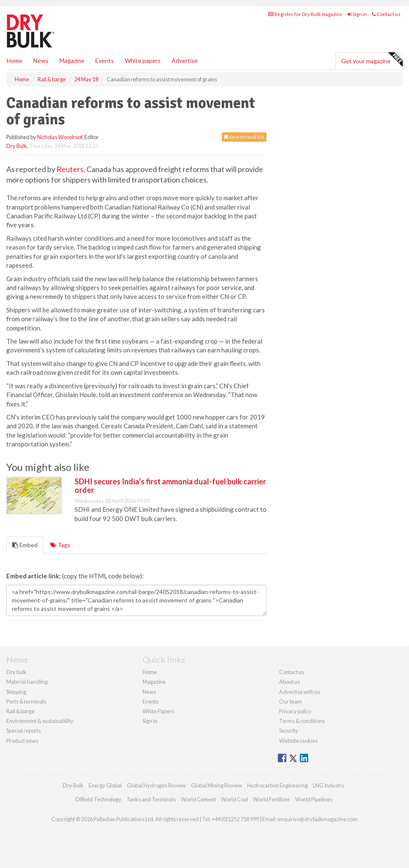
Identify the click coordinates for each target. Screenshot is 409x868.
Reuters (70, 169)
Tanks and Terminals (151, 799)
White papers (143, 60)
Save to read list (244, 137)
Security (289, 731)
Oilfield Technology (98, 799)
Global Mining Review (217, 785)
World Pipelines (314, 799)
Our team (291, 701)
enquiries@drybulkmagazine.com (318, 819)
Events (105, 60)
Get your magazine (372, 60)
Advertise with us (300, 692)
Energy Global (105, 785)
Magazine (72, 60)
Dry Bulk (17, 146)
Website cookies (299, 741)
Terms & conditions (302, 721)
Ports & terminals (26, 701)
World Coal (234, 799)
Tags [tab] (60, 545)
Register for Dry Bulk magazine (305, 14)
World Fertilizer (272, 799)
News (149, 692)
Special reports (24, 731)
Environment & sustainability (40, 721)
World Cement (198, 799)
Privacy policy (295, 711)
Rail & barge (20, 711)
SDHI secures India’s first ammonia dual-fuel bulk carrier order (170, 486)
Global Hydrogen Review (156, 785)
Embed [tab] (25, 545)
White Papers (158, 711)
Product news (22, 741)
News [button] (41, 60)
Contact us (386, 14)
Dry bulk (16, 672)
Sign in (357, 14)
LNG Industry (329, 785)
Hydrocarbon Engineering (277, 785)
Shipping (16, 692)
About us (289, 682)
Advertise (185, 60)
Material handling (27, 682)
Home (15, 60)
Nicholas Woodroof (60, 137)
